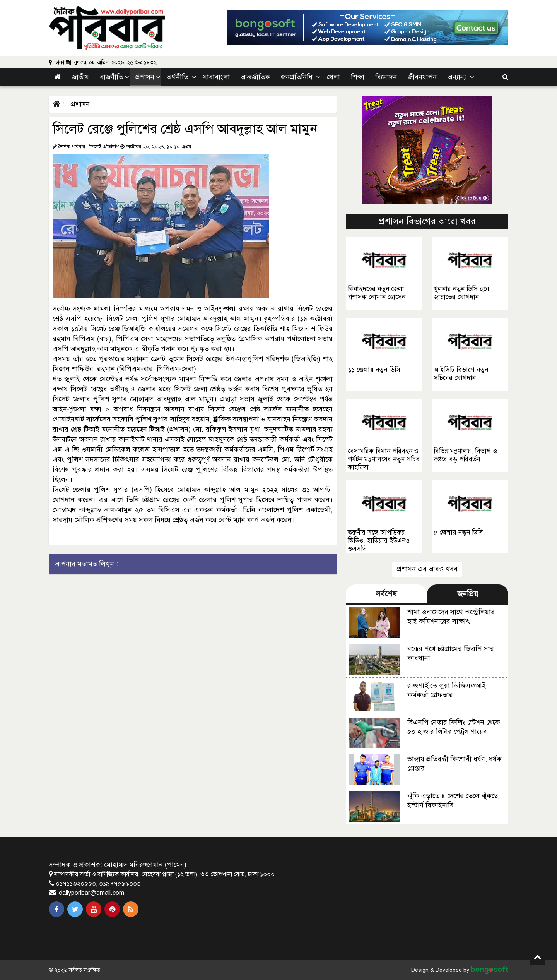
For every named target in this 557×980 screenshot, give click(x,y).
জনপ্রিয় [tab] (468, 594)
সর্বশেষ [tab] (386, 594)
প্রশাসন (79, 104)
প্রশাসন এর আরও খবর (427, 569)
